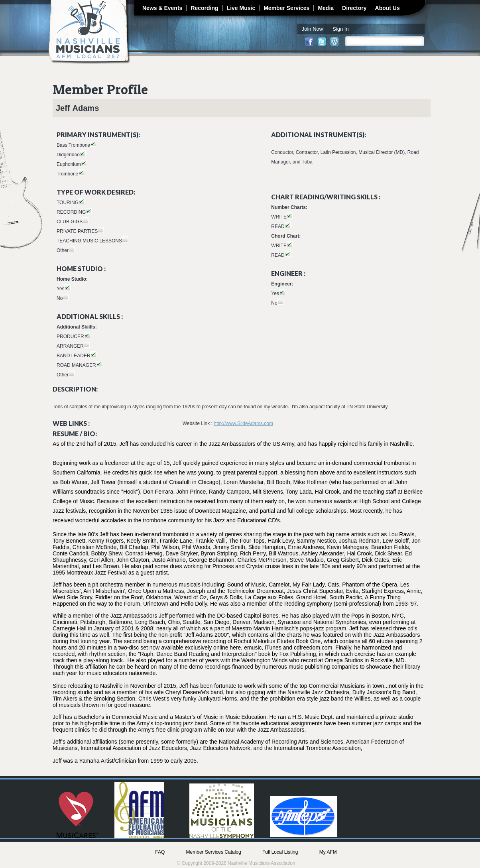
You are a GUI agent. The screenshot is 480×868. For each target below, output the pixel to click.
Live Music (241, 8)
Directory (354, 8)
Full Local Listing (280, 852)
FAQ (160, 852)
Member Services (286, 8)
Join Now (312, 29)
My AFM (328, 852)
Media (326, 8)
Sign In (340, 29)
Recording (204, 8)
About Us (388, 8)
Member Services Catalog (214, 852)
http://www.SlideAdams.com (243, 423)
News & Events (162, 8)
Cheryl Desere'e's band (194, 692)
